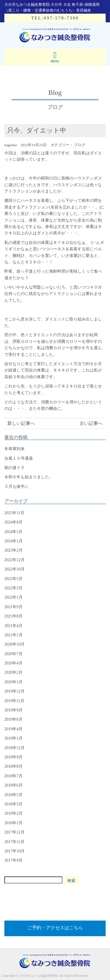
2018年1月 (13, 823)
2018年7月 (13, 776)
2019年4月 (13, 729)
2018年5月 (13, 795)
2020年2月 (13, 672)
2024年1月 (13, 541)
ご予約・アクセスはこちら (55, 928)
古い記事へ (91, 423)
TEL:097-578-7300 (55, 18)
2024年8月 (13, 522)
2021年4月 (13, 626)
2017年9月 (13, 860)
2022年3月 (13, 588)
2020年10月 (15, 644)
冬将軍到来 (15, 449)
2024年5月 (13, 532)
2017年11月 (14, 842)
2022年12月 (15, 560)
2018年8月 (13, 766)
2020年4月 (13, 663)
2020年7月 (13, 654)
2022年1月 (13, 597)
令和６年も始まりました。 (29, 477)
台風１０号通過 (19, 458)
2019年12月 (15, 691)
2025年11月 (14, 513)
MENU (55, 57)
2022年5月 (13, 579)
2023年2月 (13, 550)
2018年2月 (13, 813)
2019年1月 (13, 738)
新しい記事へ (21, 423)
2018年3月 (13, 804)
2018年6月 (13, 785)
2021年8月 (13, 616)
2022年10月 (15, 569)
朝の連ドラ (15, 468)
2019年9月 (13, 710)
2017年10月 (15, 851)
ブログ (80, 145)
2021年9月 (13, 607)
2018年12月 (15, 748)
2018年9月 (13, 757)
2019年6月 (13, 719)
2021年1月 (13, 635)
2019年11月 (14, 701)
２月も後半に (17, 487)
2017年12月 (15, 832)
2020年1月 (13, 682)
